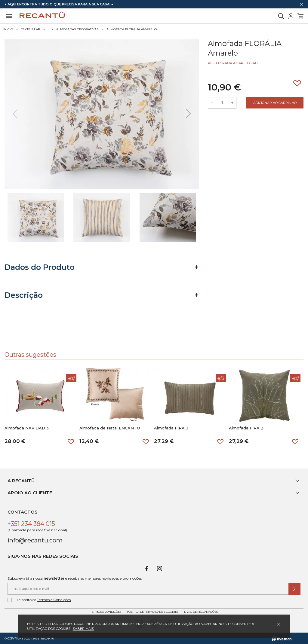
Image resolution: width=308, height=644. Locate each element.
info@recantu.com (35, 540)
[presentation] (15, 114)
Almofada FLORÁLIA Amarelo (132, 29)
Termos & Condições (106, 612)
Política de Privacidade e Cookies (153, 612)
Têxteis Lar (31, 29)
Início (8, 29)
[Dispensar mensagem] (301, 4)
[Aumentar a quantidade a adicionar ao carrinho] (232, 103)
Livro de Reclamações (201, 612)
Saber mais (83, 629)
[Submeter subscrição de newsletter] (294, 589)
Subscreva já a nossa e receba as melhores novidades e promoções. (75, 578)
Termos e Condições (54, 600)
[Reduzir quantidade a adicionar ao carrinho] (212, 103)
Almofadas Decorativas (77, 29)
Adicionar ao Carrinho (275, 103)
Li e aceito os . (40, 600)
